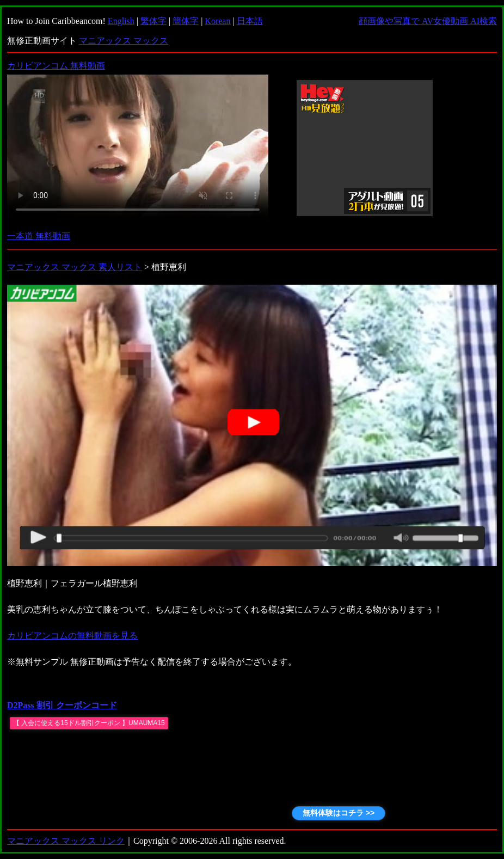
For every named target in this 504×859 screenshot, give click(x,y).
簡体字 (186, 21)
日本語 (250, 21)
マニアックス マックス (124, 41)
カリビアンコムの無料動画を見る (72, 636)
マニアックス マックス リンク (66, 841)
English (121, 21)
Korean (217, 21)
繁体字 (153, 21)
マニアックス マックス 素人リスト (75, 267)
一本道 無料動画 (39, 236)
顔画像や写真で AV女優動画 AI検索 (428, 21)
